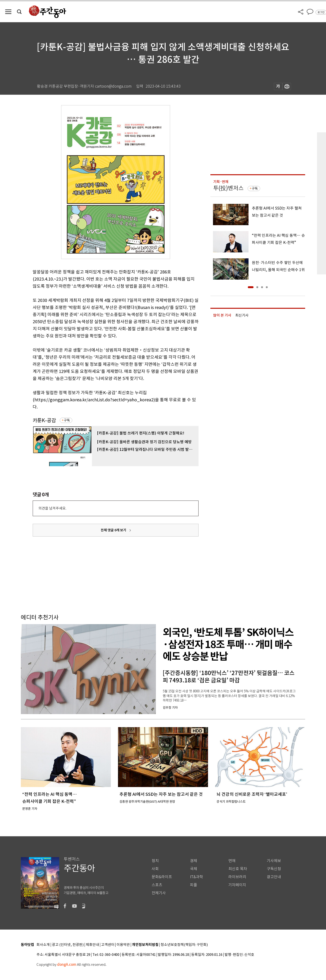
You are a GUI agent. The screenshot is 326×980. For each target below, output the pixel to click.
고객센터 (108, 945)
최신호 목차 (238, 869)
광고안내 (274, 877)
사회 (155, 869)
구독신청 (274, 869)
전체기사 (159, 893)
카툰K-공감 (44, 420)
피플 (194, 885)
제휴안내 (92, 945)
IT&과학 (197, 877)
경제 (194, 861)
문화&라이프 (162, 877)
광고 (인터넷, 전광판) (68, 945)
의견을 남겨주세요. (52, 508)
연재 (232, 861)
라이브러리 (237, 877)
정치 (155, 861)
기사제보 (274, 861)
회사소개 (43, 945)
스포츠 (157, 885)
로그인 (321, 12)
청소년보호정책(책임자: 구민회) (184, 945)
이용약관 (123, 945)
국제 (194, 869)
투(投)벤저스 (228, 188)
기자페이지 (237, 885)
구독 (67, 420)
